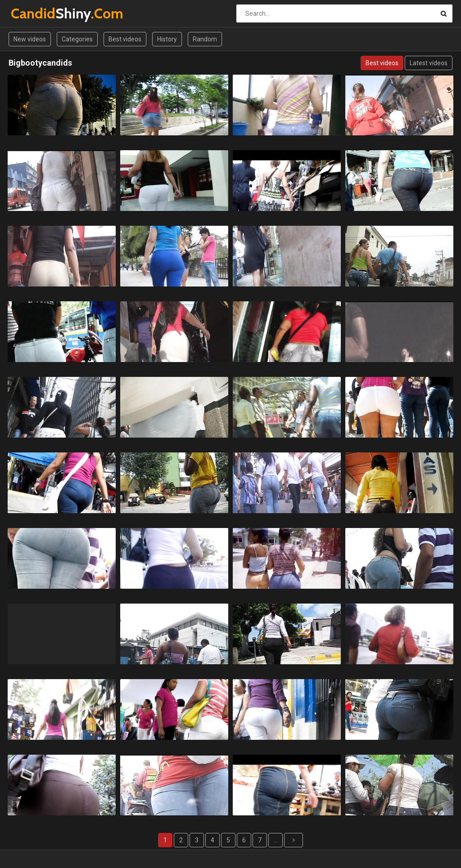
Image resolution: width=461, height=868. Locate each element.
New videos (30, 39)
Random (205, 39)
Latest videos (429, 63)
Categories (77, 39)
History (167, 39)
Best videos (125, 39)
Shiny (34, 13)
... (276, 840)
